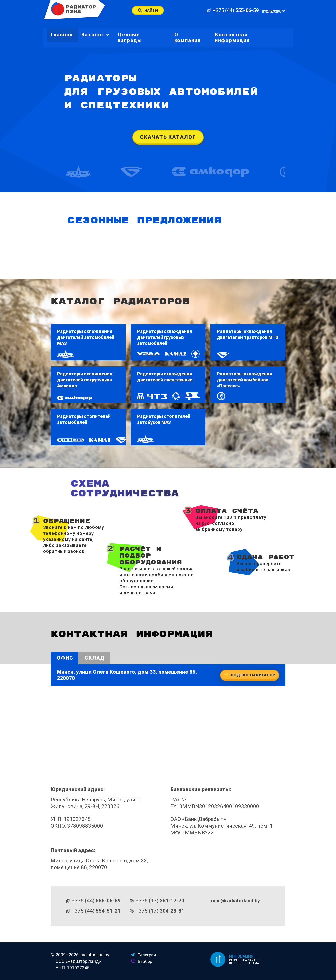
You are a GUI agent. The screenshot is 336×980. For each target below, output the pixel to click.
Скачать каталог (168, 137)
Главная (62, 35)
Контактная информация (232, 38)
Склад (95, 658)
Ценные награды (130, 38)
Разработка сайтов (244, 960)
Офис (65, 658)
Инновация (241, 956)
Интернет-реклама (244, 963)
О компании (188, 38)
